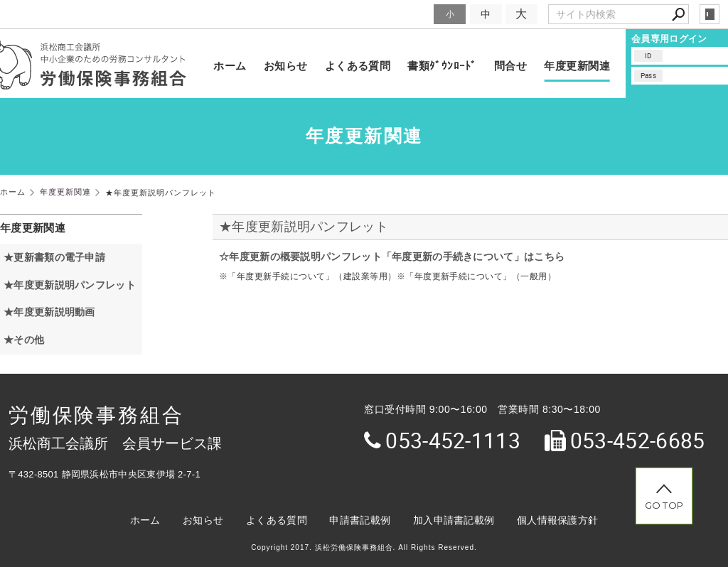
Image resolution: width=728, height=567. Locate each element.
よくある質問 (358, 66)
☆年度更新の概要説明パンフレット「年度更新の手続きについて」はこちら (392, 256)
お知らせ (286, 66)
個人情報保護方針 (557, 520)
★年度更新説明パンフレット (304, 227)
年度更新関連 (577, 66)
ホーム (230, 66)
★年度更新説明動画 (49, 312)
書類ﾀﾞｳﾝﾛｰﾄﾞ (442, 66)
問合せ (510, 66)
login (710, 14)
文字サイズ (405, 14)
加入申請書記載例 (454, 520)
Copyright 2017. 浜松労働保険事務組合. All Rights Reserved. (364, 547)
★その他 (24, 340)
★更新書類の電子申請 (54, 257)
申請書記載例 (360, 520)
